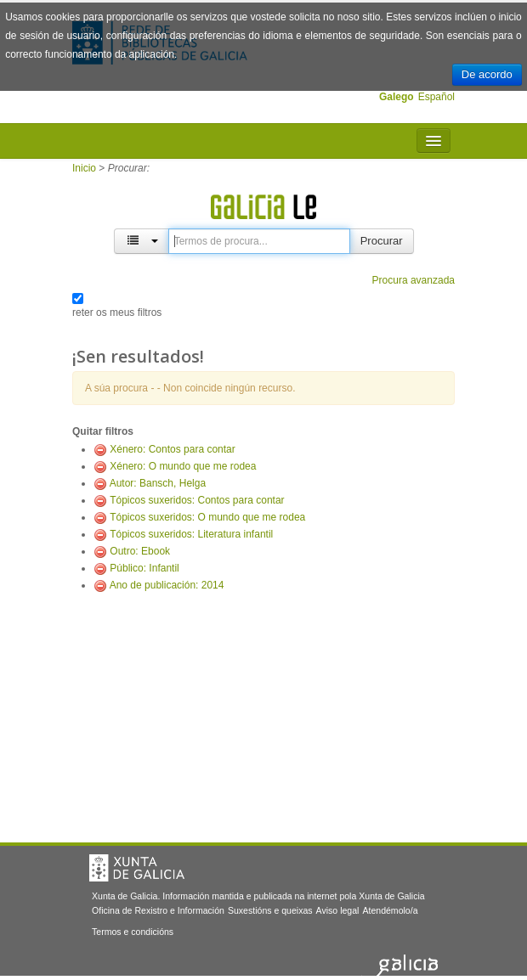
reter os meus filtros (117, 313)
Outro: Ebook (140, 551)
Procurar (382, 241)
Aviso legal (338, 910)
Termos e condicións (133, 932)
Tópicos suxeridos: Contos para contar (197, 500)
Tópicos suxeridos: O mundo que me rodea (207, 517)
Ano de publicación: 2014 (167, 585)
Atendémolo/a (390, 910)
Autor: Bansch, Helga (158, 483)
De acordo (487, 74)
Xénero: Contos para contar (172, 449)
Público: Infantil (144, 568)
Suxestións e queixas (270, 910)
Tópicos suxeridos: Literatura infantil (191, 534)
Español (436, 97)
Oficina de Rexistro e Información (158, 910)
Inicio (84, 168)
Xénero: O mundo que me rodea (183, 466)
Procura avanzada (414, 280)
